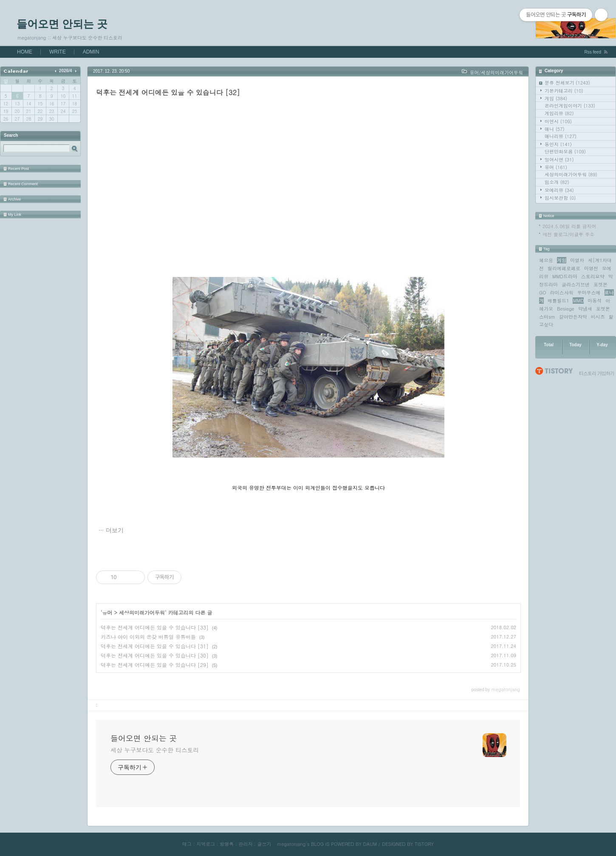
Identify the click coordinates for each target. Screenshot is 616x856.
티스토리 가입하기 (597, 373)
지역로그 (206, 844)
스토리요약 (593, 276)
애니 (555, 129)
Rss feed (593, 52)
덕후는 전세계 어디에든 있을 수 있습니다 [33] (155, 627)
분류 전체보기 (567, 83)
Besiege (566, 309)
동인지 (558, 144)
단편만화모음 (565, 151)
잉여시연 (559, 160)
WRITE (58, 52)
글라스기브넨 (576, 284)
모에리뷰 (559, 190)
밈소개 (557, 182)
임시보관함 (560, 198)
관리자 (245, 844)
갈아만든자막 (573, 317)
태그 (187, 844)
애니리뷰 (561, 136)
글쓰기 (264, 844)
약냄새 (585, 309)
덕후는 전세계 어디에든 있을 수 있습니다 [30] (155, 655)
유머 (556, 167)
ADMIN (91, 52)
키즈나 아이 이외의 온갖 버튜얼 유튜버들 (148, 637)
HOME (25, 52)
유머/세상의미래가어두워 (496, 72)
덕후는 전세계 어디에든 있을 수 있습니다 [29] (155, 665)
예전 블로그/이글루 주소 (568, 234)
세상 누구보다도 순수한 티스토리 (155, 750)
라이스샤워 (562, 292)
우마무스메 (589, 292)
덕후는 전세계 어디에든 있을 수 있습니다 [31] (155, 646)
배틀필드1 (558, 301)
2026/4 (66, 71)
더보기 (115, 530)
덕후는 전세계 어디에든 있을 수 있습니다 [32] (168, 92)
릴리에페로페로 (564, 268)
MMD (578, 301)
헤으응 (546, 260)
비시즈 (598, 317)
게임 (556, 98)
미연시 (558, 121)
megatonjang (291, 844)
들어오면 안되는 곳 (62, 24)
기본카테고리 (564, 91)
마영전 (591, 268)
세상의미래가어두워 (571, 174)
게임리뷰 (559, 113)
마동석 (595, 301)
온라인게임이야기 (570, 106)
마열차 (577, 260)
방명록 (227, 844)
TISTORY (424, 844)
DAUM (370, 844)
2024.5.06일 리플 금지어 (569, 226)
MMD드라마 (565, 276)
